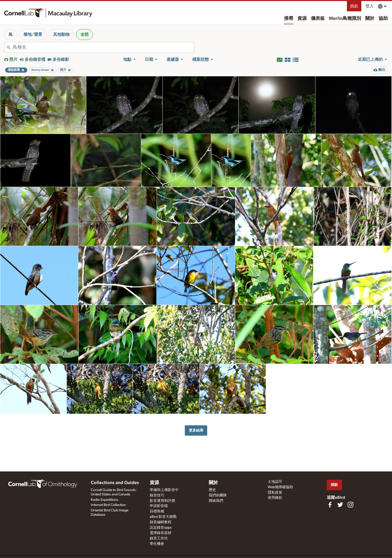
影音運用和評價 (162, 501)
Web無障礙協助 (280, 487)
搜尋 (289, 19)
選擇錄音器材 (161, 533)
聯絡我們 (216, 501)
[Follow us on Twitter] (340, 505)
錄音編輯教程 (161, 522)
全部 (85, 35)
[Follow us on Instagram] (351, 505)
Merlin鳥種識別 (345, 19)
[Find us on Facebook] (330, 505)
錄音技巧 (157, 495)
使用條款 (275, 498)
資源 (302, 19)
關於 (370, 19)
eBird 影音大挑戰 (163, 517)
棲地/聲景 (33, 35)
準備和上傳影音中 (164, 490)
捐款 (354, 6)
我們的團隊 (218, 495)
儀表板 (318, 19)
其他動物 (61, 35)
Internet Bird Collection (108, 505)
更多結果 (196, 430)
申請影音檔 (159, 506)
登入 (370, 6)
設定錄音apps (161, 528)
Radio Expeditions (105, 500)
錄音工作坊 (159, 538)
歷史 (212, 490)
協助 (383, 19)
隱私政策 (275, 493)
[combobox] (103, 47)
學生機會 (157, 544)
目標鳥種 (157, 511)
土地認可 (275, 482)
